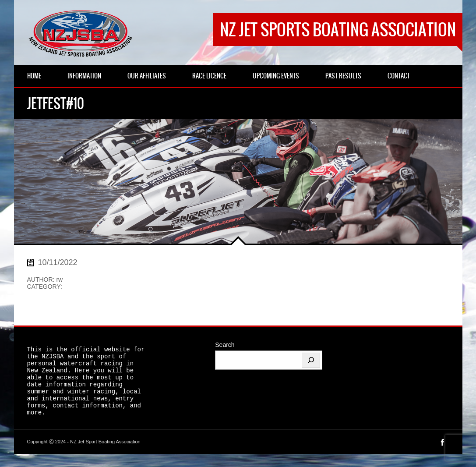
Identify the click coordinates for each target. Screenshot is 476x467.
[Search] (311, 360)
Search (225, 345)
